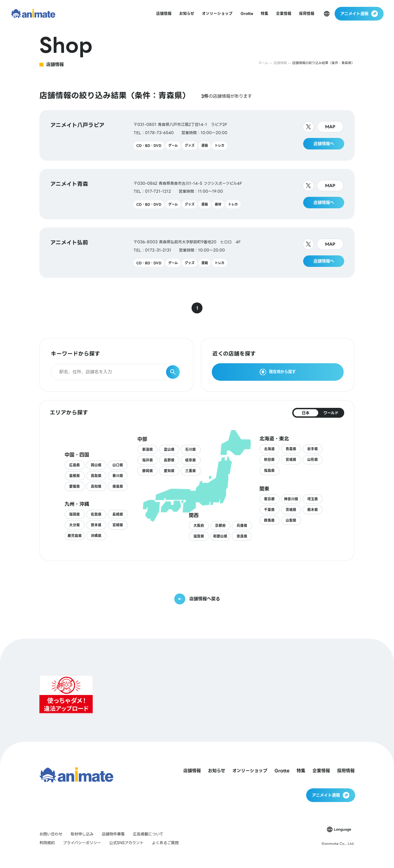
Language (342, 829)
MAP (330, 127)
